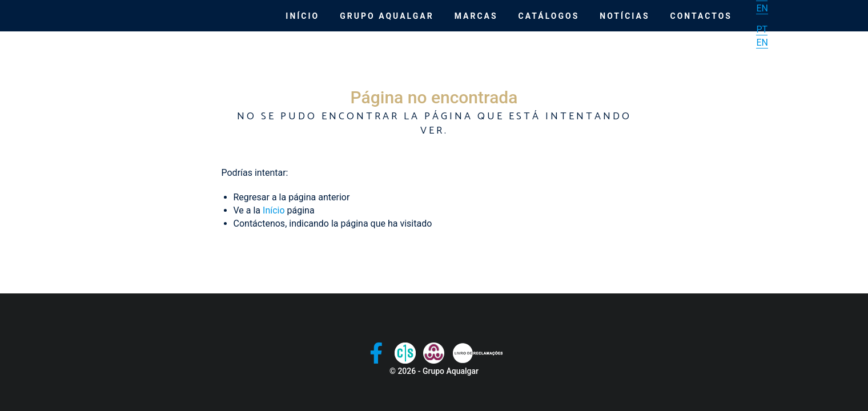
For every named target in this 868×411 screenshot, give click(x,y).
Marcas (476, 16)
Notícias (624, 16)
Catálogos (549, 16)
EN (762, 8)
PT (762, 29)
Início (302, 16)
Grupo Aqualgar (387, 16)
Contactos (701, 16)
